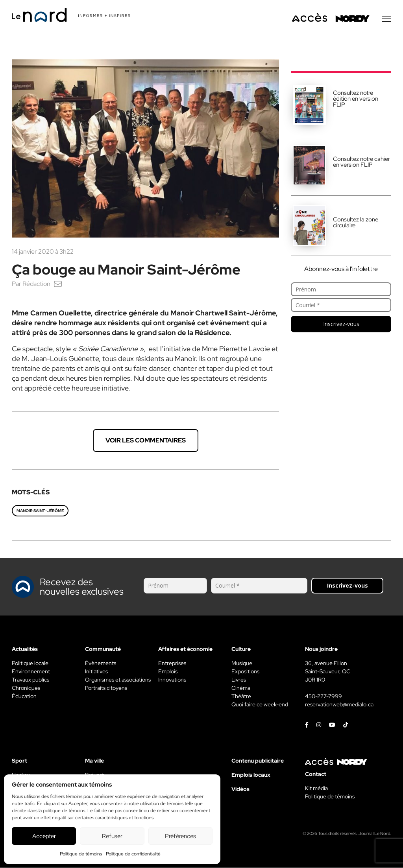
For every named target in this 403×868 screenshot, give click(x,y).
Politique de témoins (81, 854)
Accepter (44, 836)
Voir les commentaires (146, 441)
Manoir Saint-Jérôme (40, 511)
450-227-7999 (324, 697)
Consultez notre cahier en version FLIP (361, 162)
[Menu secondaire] (386, 19)
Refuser (112, 836)
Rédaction (36, 284)
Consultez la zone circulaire (356, 223)
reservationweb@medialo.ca (339, 705)
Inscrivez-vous (341, 324)
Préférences (180, 836)
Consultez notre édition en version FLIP (356, 99)
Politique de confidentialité (133, 854)
